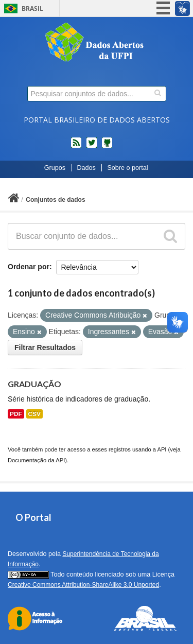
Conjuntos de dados (55, 200)
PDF (16, 414)
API (162, 449)
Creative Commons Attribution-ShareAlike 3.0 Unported (83, 585)
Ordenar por (29, 267)
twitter (92, 147)
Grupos (55, 168)
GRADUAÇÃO (34, 384)
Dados (86, 168)
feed (76, 147)
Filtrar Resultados (45, 347)
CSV (34, 414)
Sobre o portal (127, 168)
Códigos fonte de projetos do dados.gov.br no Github (107, 147)
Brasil (32, 8)
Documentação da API (36, 460)
